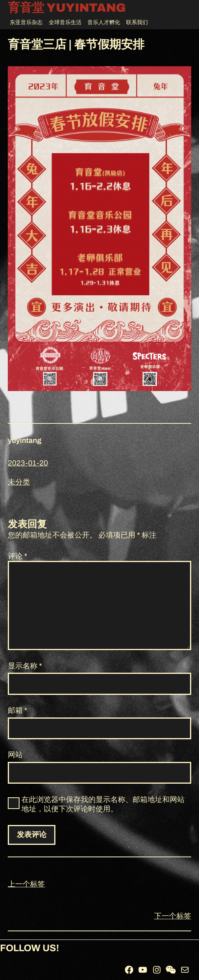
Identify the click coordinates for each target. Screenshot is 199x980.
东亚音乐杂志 (26, 22)
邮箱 (18, 710)
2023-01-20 (28, 463)
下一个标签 (173, 916)
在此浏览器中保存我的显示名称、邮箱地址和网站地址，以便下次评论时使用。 (103, 804)
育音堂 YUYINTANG (67, 8)
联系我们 (137, 22)
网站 (15, 755)
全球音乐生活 (65, 22)
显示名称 (25, 666)
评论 (18, 556)
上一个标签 (26, 884)
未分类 (19, 482)
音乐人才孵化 (104, 22)
